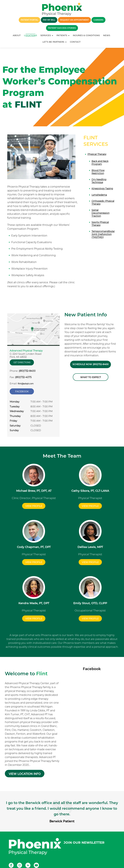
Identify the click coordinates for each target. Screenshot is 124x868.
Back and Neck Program (100, 163)
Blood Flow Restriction (98, 172)
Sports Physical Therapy (100, 224)
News (107, 35)
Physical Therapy (97, 154)
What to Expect (91, 377)
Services (47, 35)
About (17, 35)
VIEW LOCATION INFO (25, 769)
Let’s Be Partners (54, 42)
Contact (75, 42)
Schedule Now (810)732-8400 (91, 364)
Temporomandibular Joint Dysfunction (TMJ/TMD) (103, 234)
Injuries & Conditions (86, 35)
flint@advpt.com (26, 384)
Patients (63, 35)
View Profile (34, 504)
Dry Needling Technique (99, 181)
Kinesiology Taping (102, 189)
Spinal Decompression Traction (101, 213)
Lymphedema (99, 195)
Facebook (22, 391)
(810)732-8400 (27, 371)
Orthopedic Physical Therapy (103, 202)
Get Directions (22, 362)
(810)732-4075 (23, 377)
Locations (31, 35)
